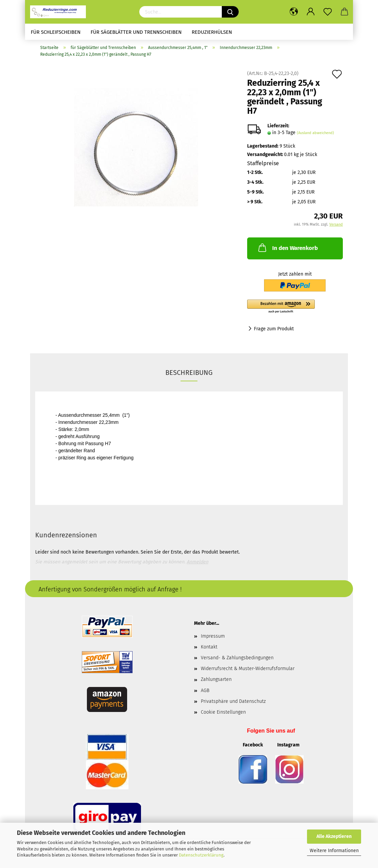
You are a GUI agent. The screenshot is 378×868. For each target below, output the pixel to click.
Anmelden (197, 564)
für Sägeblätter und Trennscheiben (136, 32)
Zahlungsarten (216, 682)
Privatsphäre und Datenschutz (233, 703)
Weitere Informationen (334, 851)
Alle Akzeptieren (334, 836)
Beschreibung (189, 375)
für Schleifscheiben (56, 32)
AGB (205, 693)
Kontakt (209, 649)
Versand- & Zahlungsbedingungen (237, 660)
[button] (295, 309)
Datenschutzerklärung (201, 855)
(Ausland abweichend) (315, 135)
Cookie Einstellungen (223, 714)
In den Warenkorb (287, 250)
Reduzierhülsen (212, 32)
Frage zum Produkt (274, 331)
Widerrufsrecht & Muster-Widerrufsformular (248, 671)
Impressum (213, 638)
